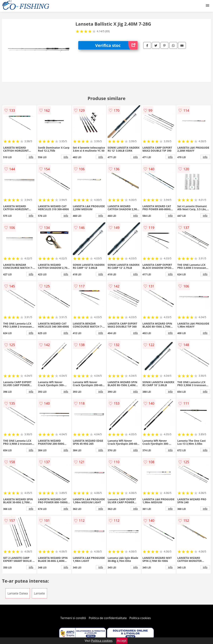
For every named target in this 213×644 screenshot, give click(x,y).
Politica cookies (140, 618)
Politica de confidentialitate (108, 618)
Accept (122, 641)
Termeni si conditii (73, 618)
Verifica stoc (116, 45)
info (31, 157)
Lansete (39, 593)
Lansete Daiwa (18, 593)
